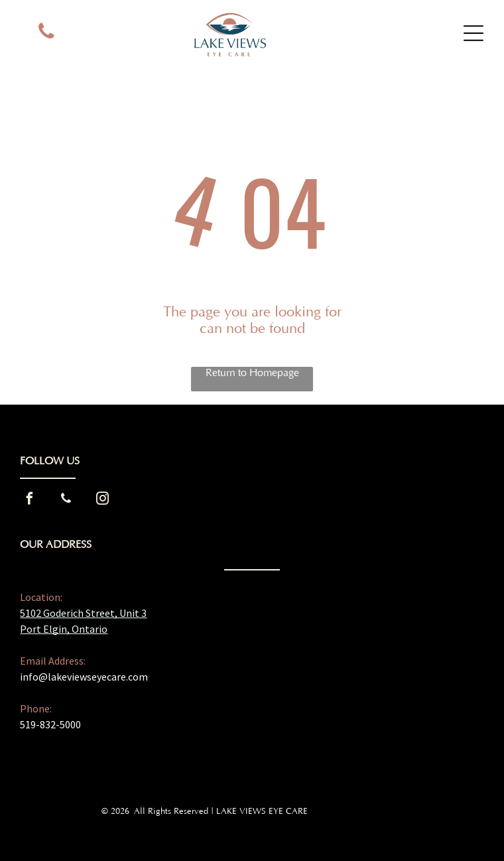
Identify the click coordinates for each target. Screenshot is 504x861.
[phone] (46, 33)
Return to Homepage (252, 373)
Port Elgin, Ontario (64, 629)
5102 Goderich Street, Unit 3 (83, 613)
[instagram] (102, 500)
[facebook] (29, 500)
